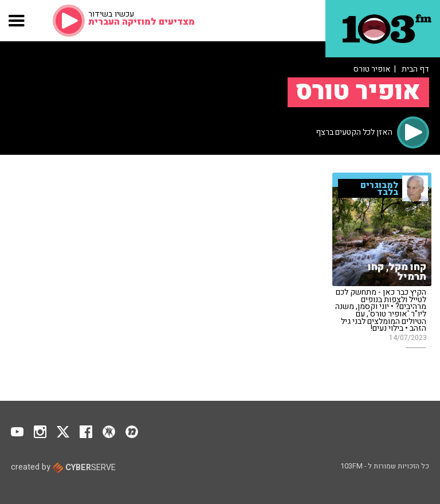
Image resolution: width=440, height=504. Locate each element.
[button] (17, 21)
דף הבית (415, 69)
